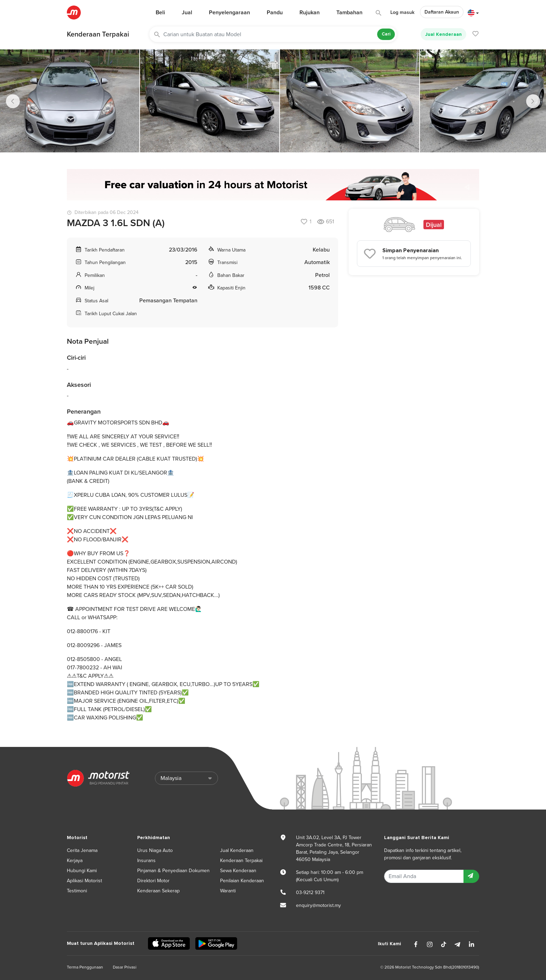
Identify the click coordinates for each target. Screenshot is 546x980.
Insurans (146, 861)
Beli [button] (160, 13)
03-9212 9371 (310, 893)
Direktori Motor (153, 881)
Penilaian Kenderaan (242, 881)
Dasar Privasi (125, 967)
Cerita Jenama (82, 850)
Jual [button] (187, 13)
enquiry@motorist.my (318, 905)
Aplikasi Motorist (84, 881)
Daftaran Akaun (442, 12)
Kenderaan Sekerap (158, 891)
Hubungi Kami (82, 871)
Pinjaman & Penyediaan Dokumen (173, 871)
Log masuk (402, 12)
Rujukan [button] (310, 13)
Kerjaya (75, 861)
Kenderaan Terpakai (98, 34)
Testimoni (77, 891)
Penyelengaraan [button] (229, 13)
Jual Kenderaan (443, 34)
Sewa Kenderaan (238, 871)
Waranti (228, 891)
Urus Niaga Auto (155, 850)
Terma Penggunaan (85, 967)
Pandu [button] (275, 13)
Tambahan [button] (349, 13)
